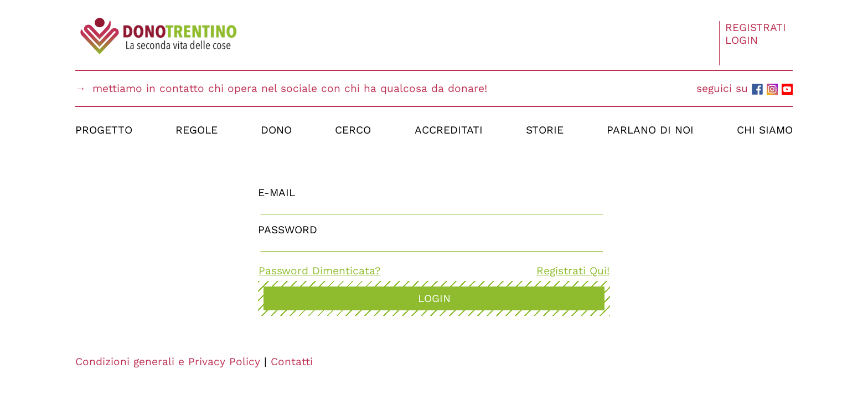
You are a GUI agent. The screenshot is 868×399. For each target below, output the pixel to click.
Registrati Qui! (573, 271)
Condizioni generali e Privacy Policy (168, 362)
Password (288, 230)
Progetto (104, 130)
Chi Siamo (765, 130)
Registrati (756, 27)
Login (742, 40)
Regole (197, 130)
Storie (545, 130)
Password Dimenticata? (319, 271)
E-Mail (277, 193)
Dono (276, 130)
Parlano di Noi (650, 130)
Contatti (292, 362)
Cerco (353, 130)
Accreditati (449, 130)
